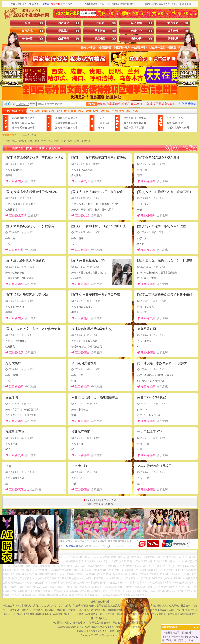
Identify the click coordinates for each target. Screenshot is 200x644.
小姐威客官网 (71, 546)
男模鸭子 (173, 39)
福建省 (59, 123)
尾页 (106, 500)
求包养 (100, 23)
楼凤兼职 (64, 31)
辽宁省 (23, 128)
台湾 (181, 118)
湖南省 (59, 128)
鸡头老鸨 (173, 31)
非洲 (181, 123)
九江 (15, 141)
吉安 (63, 141)
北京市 (16, 118)
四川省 (135, 118)
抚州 (70, 141)
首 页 (27, 23)
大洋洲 (170, 128)
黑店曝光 (64, 23)
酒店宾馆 (173, 23)
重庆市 (127, 118)
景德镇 (22, 141)
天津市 (23, 118)
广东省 (101, 118)
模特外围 (27, 39)
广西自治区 (104, 123)
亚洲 (169, 123)
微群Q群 (136, 39)
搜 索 (92, 104)
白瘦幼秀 (64, 39)
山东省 (31, 128)
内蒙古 (23, 123)
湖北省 (66, 128)
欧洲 (175, 123)
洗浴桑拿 (137, 23)
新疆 (142, 128)
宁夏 (131, 128)
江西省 (74, 123)
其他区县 (86, 141)
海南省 (101, 128)
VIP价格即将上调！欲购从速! (177, 633)
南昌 (8, 141)
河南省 (74, 128)
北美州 (178, 128)
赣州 (57, 141)
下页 (114, 500)
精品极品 (100, 39)
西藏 (126, 128)
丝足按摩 (100, 31)
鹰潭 (37, 141)
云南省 (127, 123)
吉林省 (16, 128)
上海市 (59, 118)
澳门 (175, 118)
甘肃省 (142, 123)
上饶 (30, 141)
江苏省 (66, 118)
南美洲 (185, 128)
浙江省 (74, 118)
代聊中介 (137, 31)
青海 (137, 128)
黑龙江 (31, 123)
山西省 (16, 123)
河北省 (31, 118)
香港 (169, 118)
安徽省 (66, 123)
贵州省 (142, 118)
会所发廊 (27, 31)
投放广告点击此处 (100, 602)
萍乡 (50, 141)
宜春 (44, 141)
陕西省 (135, 123)
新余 (77, 141)
